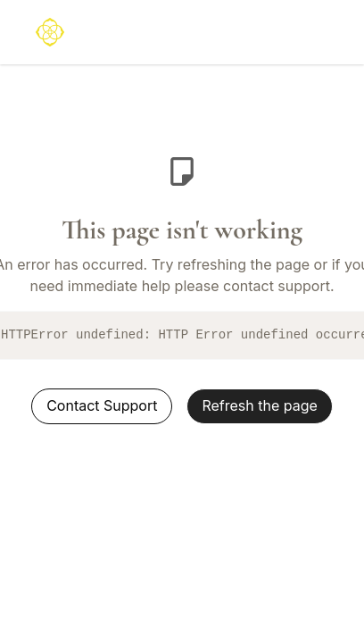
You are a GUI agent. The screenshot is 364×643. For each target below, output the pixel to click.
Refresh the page (259, 405)
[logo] (50, 32)
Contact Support (102, 405)
